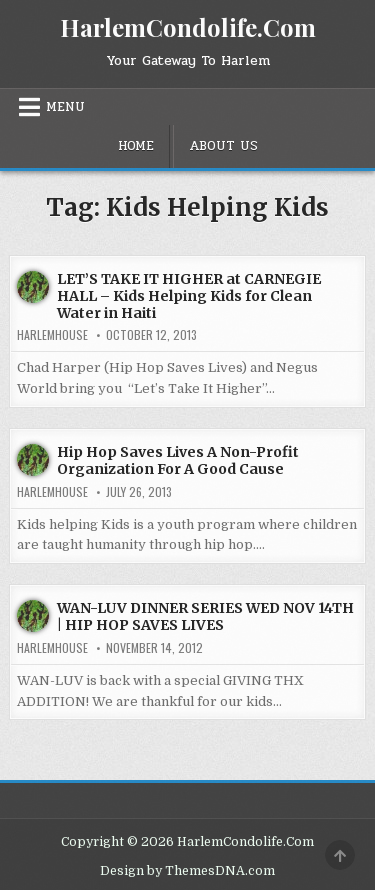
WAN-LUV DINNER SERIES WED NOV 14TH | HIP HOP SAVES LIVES (205, 616)
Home (136, 146)
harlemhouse (52, 335)
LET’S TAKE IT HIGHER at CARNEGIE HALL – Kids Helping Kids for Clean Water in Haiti (189, 296)
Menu (65, 107)
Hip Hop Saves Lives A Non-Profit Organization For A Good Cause (178, 460)
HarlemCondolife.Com (188, 27)
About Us (223, 146)
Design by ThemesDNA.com (187, 871)
